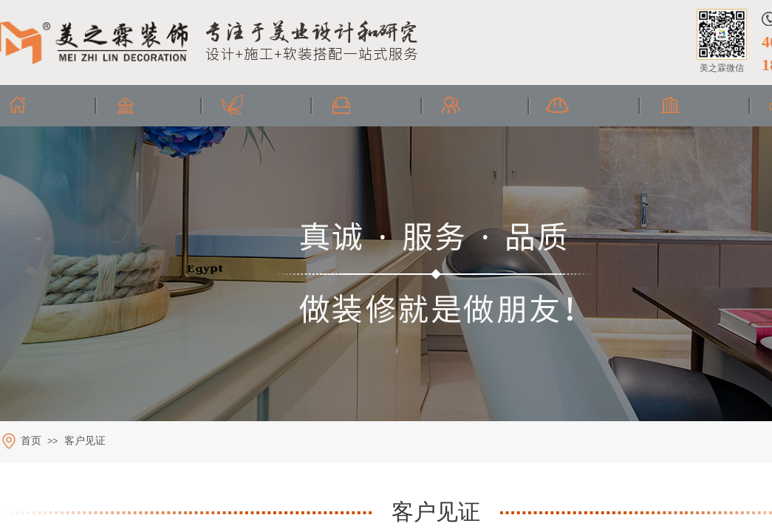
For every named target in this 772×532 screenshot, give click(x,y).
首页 (31, 441)
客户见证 (85, 441)
